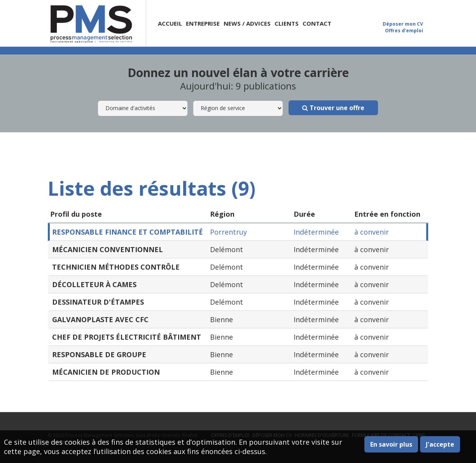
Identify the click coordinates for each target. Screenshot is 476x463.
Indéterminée (316, 232)
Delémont (227, 249)
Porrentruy (228, 232)
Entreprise (203, 23)
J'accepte (440, 444)
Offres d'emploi (404, 31)
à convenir (372, 232)
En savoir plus (391, 444)
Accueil (170, 23)
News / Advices (247, 23)
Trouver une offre (333, 108)
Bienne (221, 319)
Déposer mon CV (403, 24)
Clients (287, 23)
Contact (317, 23)
